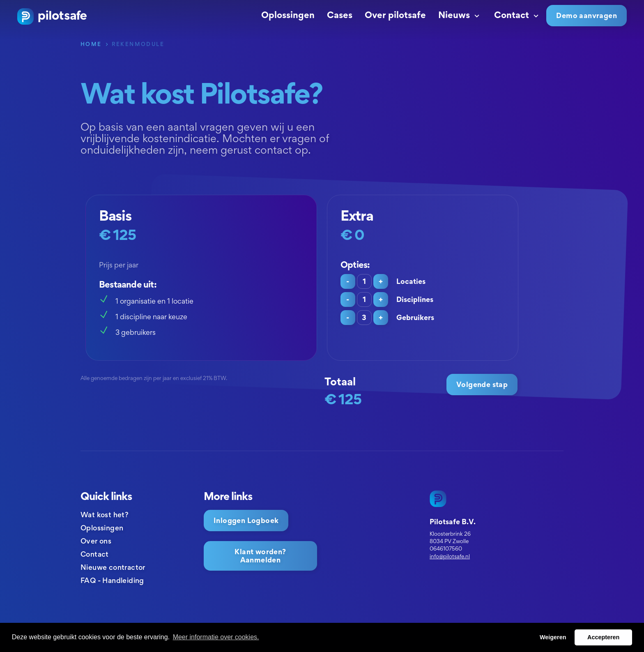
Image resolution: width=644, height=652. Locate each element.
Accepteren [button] (603, 637)
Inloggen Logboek (246, 520)
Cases (340, 15)
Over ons (96, 541)
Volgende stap (482, 384)
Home (91, 44)
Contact (517, 15)
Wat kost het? (105, 515)
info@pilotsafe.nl (450, 556)
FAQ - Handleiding (112, 580)
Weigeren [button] (553, 637)
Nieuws (460, 15)
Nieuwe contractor (113, 567)
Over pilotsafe (395, 15)
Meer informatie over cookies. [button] (216, 637)
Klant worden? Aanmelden (260, 556)
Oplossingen (288, 15)
